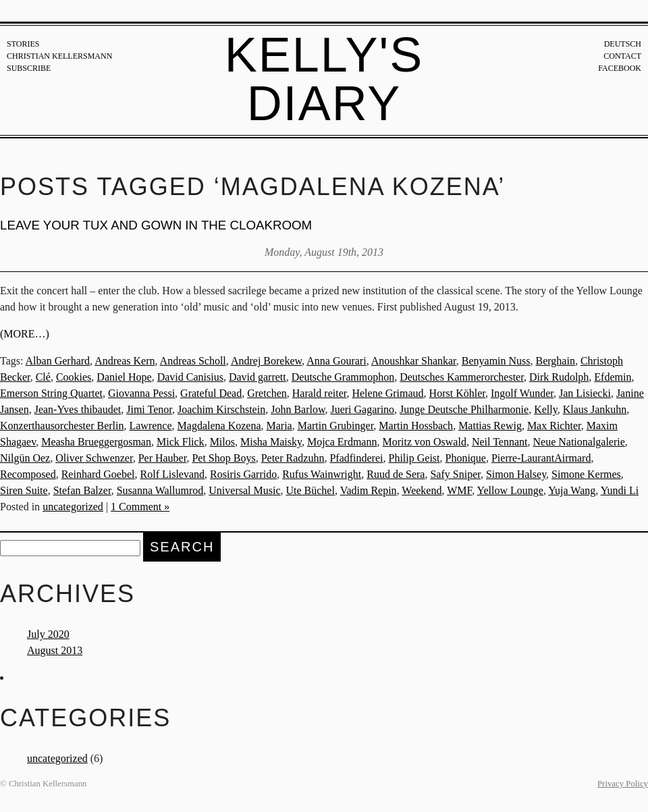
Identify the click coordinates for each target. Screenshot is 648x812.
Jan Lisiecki (585, 393)
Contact (622, 56)
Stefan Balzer (82, 490)
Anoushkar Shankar (414, 361)
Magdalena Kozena (219, 426)
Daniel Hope (124, 377)
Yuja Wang (572, 490)
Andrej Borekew (266, 361)
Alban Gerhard (58, 361)
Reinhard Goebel (98, 474)
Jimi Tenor (149, 409)
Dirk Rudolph (559, 377)
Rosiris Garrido (243, 474)
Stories (23, 44)
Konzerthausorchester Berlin (62, 426)
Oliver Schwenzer (94, 458)
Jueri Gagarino (362, 409)
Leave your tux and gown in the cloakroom (156, 225)
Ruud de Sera (396, 474)
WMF (459, 490)
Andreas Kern (125, 361)
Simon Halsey (516, 474)
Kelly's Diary (324, 79)
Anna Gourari (336, 361)
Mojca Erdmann (342, 442)
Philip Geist (414, 458)
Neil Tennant (500, 442)
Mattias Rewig (490, 426)
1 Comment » (140, 507)
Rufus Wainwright (322, 474)
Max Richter (554, 426)
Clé (43, 377)
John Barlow (298, 409)
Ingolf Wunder (522, 393)
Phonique (466, 458)
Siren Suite (24, 490)
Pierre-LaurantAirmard (541, 458)
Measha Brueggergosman (96, 442)
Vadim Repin (369, 490)
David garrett (258, 377)
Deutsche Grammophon (343, 377)
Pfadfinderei (356, 458)
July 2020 (48, 634)
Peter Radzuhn (293, 458)
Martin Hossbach (416, 426)
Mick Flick (181, 442)
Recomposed (28, 474)
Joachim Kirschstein (221, 409)
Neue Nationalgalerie (578, 442)
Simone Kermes (586, 474)
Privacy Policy (623, 784)
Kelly (546, 409)
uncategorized (73, 507)
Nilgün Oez (25, 458)
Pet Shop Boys (223, 458)
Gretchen (267, 393)
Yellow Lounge (510, 490)
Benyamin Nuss (496, 361)
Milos (222, 442)
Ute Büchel (310, 490)
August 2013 (55, 650)
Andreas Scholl (193, 361)
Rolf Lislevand (173, 474)
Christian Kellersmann (59, 56)
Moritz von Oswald (424, 442)
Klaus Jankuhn (595, 409)
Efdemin (613, 377)
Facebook (620, 68)
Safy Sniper (455, 474)
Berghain (556, 361)
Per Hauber (163, 458)
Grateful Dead (211, 393)
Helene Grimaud (387, 393)
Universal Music (244, 490)
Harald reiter (320, 393)
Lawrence (150, 426)
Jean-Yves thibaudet (78, 409)
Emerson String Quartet (51, 393)
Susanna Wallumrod (160, 490)
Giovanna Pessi (141, 393)
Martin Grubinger (336, 426)
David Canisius (190, 377)
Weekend (422, 490)
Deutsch (623, 44)
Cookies (74, 377)
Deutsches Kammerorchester (462, 377)
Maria (279, 426)
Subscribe (29, 68)
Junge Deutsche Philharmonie (464, 409)
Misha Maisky (271, 442)
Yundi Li (620, 490)
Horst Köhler (457, 393)
